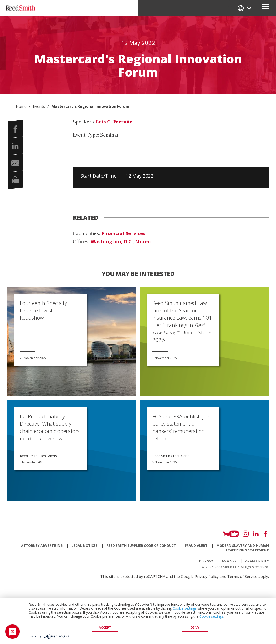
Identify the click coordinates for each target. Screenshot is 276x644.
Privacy (206, 561)
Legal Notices (85, 546)
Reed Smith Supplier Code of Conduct (141, 546)
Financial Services (123, 233)
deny (195, 627)
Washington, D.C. (112, 242)
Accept (105, 627)
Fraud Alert (196, 546)
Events (39, 106)
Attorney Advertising (42, 546)
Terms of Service (242, 577)
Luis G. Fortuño (114, 122)
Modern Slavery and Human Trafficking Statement (243, 548)
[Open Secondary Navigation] (265, 8)
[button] (15, 129)
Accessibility (257, 561)
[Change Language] (245, 8)
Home (21, 106)
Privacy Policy (207, 577)
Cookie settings (185, 608)
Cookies (229, 561)
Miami (143, 242)
